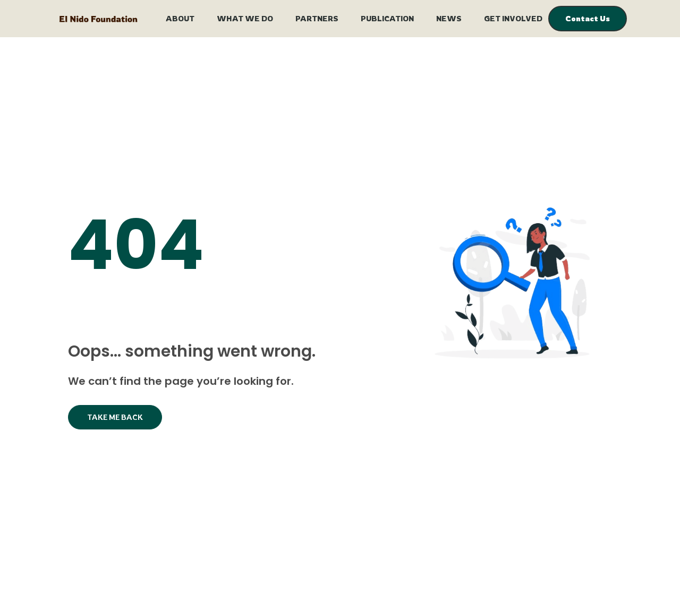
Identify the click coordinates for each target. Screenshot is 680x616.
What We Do (245, 18)
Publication (387, 18)
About (180, 18)
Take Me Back (115, 417)
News (449, 18)
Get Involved (513, 18)
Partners (317, 18)
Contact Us (588, 18)
